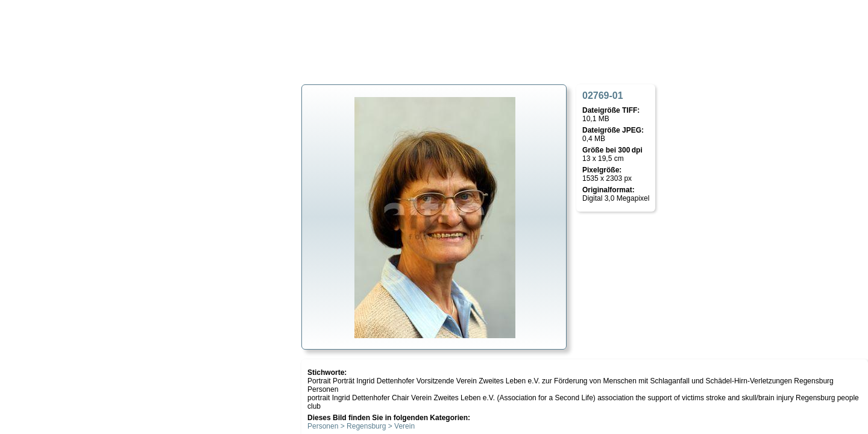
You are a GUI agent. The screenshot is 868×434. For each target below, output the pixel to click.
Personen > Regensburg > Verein (361, 426)
